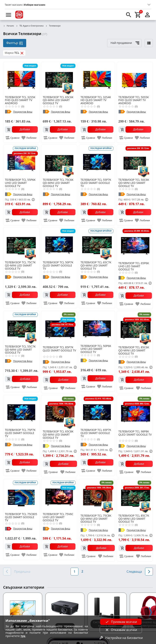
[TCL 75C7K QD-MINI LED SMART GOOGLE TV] (21, 244)
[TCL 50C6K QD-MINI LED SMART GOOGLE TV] (135, 161)
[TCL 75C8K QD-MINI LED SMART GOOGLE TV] (98, 496)
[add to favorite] (29, 138)
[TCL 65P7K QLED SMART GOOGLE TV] (97, 411)
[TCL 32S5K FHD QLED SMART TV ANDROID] (21, 79)
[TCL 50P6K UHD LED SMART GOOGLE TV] (97, 327)
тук (23, 636)
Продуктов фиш (23, 112)
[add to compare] (13, 138)
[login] (147, 15)
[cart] (138, 15)
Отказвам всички (121, 630)
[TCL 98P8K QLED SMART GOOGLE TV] (136, 412)
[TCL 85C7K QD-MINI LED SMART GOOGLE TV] (136, 496)
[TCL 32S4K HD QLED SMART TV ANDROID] (97, 79)
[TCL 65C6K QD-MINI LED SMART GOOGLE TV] (59, 79)
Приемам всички (121, 622)
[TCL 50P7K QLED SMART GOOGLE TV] (59, 244)
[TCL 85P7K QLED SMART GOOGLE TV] (60, 328)
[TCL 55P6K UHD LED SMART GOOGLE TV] (21, 161)
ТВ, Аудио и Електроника (30, 26)
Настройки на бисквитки (121, 638)
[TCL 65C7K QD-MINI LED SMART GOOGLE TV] (97, 244)
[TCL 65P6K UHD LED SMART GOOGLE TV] (135, 244)
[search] (129, 15)
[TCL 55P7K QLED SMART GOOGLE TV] (97, 161)
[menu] (9, 15)
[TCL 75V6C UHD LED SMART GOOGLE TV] (59, 495)
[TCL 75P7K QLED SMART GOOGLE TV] (21, 411)
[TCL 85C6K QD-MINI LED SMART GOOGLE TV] (136, 328)
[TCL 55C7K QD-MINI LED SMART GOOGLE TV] (22, 328)
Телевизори (53, 26)
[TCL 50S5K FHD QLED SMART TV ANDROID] (135, 79)
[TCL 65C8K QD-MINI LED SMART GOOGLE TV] (60, 412)
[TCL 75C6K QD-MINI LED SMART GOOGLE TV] (59, 161)
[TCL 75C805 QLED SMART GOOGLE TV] (21, 495)
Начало (9, 26)
